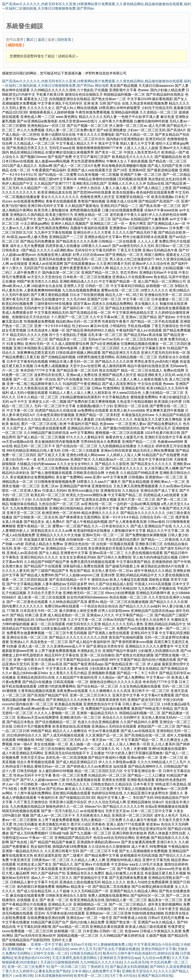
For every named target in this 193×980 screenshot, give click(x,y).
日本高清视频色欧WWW (53, 976)
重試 (30, 40)
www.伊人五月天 (83, 949)
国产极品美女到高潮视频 (129, 967)
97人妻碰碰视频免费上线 (113, 944)
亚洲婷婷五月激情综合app (120, 958)
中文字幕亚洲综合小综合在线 (156, 944)
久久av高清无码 (136, 962)
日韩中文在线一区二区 (51, 953)
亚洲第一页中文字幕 (46, 944)
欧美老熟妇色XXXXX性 (32, 958)
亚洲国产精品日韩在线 (155, 976)
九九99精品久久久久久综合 (101, 962)
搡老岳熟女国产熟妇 (54, 971)
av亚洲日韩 (24, 976)
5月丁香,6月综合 (123, 976)
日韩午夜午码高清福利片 (136, 953)
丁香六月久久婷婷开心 (19, 971)
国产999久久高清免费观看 (170, 967)
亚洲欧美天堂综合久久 (139, 971)
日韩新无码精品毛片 (86, 953)
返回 (41, 40)
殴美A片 (109, 953)
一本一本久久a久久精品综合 (47, 949)
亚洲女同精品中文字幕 (158, 949)
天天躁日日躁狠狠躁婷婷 (59, 962)
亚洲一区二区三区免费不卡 (28, 967)
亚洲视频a (15, 949)
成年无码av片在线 (77, 944)
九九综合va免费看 (156, 958)
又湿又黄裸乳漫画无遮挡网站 (75, 958)
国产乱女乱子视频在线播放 (118, 949)
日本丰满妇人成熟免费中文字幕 (96, 971)
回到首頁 (64, 40)
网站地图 (102, 86)
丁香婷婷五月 (98, 967)
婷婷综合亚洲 (168, 953)
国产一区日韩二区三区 (68, 967)
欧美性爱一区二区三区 (91, 976)
